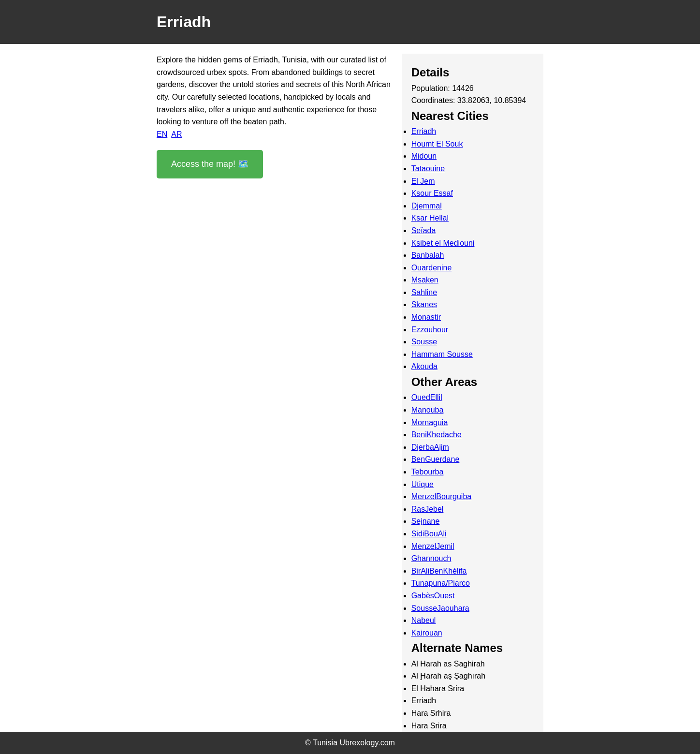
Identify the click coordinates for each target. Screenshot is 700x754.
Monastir (426, 317)
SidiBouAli (429, 534)
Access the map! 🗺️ (210, 164)
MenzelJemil (433, 546)
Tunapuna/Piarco (441, 583)
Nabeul (424, 620)
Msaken (425, 280)
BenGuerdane (436, 459)
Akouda (424, 366)
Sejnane (426, 521)
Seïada (424, 230)
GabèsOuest (433, 596)
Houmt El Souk (437, 144)
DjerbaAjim (430, 447)
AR (176, 134)
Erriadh (424, 131)
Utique (423, 484)
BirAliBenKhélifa (439, 571)
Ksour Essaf (432, 193)
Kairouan (427, 633)
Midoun (424, 156)
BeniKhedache (437, 435)
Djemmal (427, 206)
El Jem (423, 181)
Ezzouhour (430, 330)
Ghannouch (431, 558)
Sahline (424, 292)
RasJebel (428, 509)
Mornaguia (430, 422)
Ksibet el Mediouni (443, 243)
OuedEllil (427, 397)
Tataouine (428, 169)
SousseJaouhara (440, 608)
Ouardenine (432, 268)
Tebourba (428, 472)
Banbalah (428, 255)
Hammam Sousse (442, 354)
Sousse (424, 342)
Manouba (428, 410)
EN (162, 134)
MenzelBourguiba (442, 496)
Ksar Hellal (430, 218)
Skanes (424, 304)
